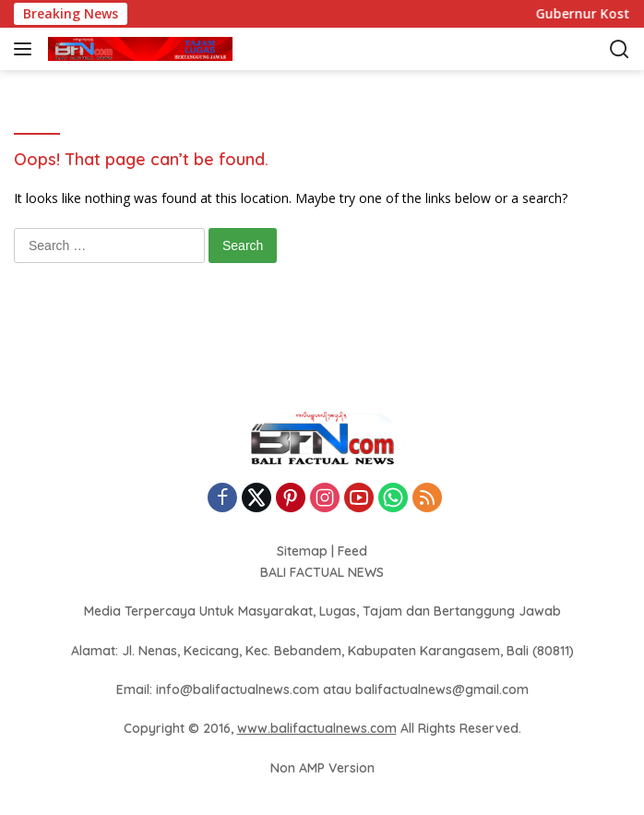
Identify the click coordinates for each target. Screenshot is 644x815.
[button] (26, 49)
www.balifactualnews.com (317, 728)
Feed (352, 551)
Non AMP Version (322, 768)
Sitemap (302, 551)
